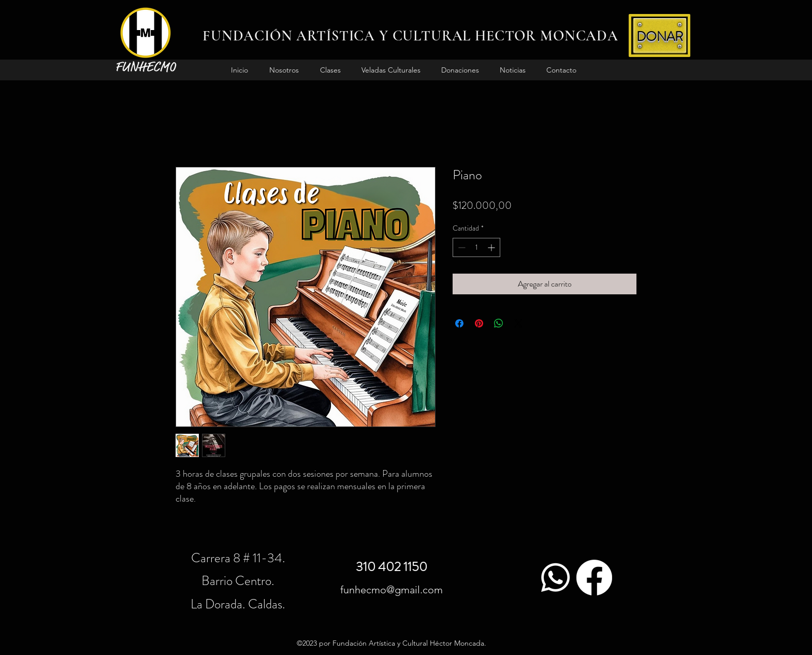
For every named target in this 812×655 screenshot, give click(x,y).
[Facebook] (594, 578)
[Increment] (492, 247)
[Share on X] (518, 323)
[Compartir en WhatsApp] (499, 323)
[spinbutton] (476, 247)
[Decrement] (461, 247)
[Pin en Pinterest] (479, 323)
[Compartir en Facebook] (459, 323)
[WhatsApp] (555, 578)
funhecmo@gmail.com (392, 590)
